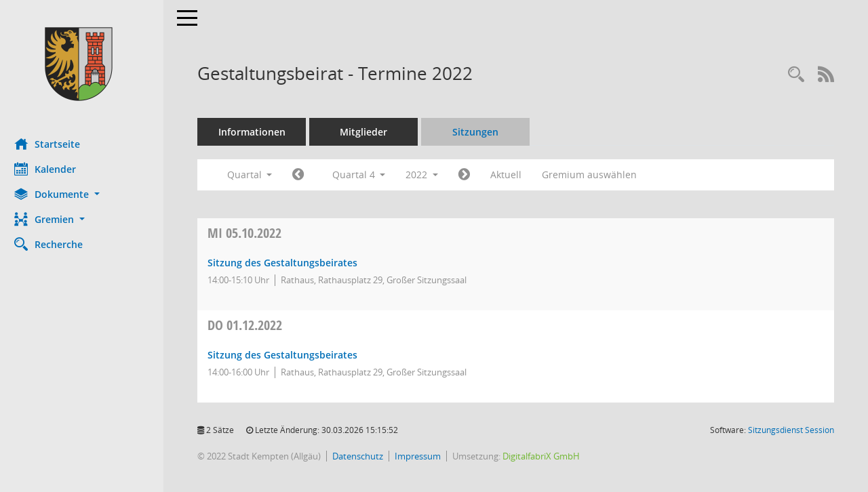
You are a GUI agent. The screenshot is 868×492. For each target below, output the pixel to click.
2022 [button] (428, 175)
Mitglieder (370, 132)
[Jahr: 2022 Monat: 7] (304, 175)
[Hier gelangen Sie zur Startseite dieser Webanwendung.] (85, 64)
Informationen (258, 132)
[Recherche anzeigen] (796, 75)
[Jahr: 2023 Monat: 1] (470, 175)
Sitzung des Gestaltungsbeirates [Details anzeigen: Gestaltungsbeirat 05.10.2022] (289, 263)
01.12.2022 (251, 325)
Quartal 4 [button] (364, 175)
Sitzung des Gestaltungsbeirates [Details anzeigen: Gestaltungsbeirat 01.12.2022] (289, 355)
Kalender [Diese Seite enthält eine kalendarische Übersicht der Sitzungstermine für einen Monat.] (51, 169)
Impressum (424, 456)
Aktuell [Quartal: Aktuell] (512, 175)
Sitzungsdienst (791, 430)
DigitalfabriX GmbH (547, 456)
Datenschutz (364, 456)
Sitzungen (481, 132)
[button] (85, 194)
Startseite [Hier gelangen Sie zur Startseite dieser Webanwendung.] (53, 144)
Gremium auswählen (595, 175)
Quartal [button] (255, 175)
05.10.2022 (251, 233)
